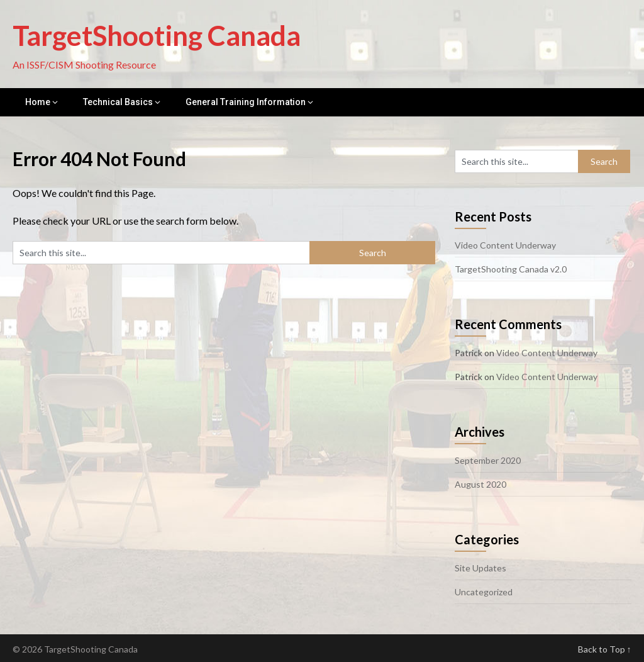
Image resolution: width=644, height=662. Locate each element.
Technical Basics (118, 102)
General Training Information (246, 102)
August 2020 (480, 484)
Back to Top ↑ (605, 649)
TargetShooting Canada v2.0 (511, 269)
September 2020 (488, 460)
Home (38, 102)
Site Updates (480, 568)
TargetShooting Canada (157, 35)
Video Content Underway (505, 245)
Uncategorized (484, 592)
